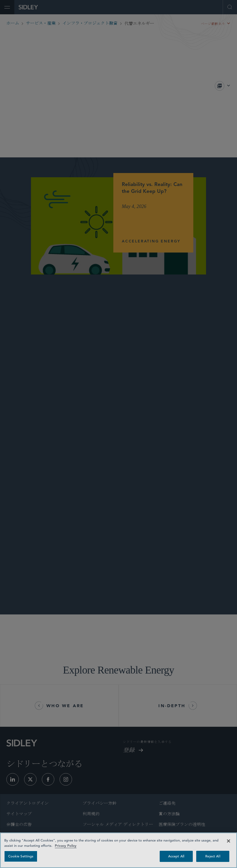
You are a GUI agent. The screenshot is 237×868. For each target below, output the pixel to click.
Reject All (213, 856)
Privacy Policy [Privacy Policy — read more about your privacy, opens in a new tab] (66, 846)
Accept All (176, 856)
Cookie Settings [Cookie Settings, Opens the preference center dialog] (21, 856)
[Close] (229, 841)
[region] (118, 850)
